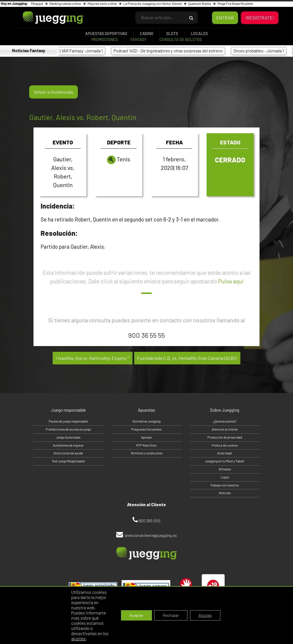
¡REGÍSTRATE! (260, 18)
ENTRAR (225, 18)
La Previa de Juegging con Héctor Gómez (153, 3)
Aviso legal (225, 453)
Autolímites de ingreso (68, 445)
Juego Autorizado (68, 437)
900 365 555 (150, 521)
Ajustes (205, 615)
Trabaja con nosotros (225, 485)
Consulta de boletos (181, 39)
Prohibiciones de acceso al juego (68, 429)
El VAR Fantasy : (82, 51)
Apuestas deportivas (106, 33)
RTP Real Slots (146, 445)
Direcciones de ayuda (68, 453)
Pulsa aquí (231, 281)
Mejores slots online (102, 3)
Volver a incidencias (54, 92)
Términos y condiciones (146, 453)
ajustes (78, 639)
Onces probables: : (261, 51)
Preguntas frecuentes (146, 429)
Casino (147, 33)
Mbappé (37, 3)
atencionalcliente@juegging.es (151, 535)
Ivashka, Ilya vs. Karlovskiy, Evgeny (93, 358)
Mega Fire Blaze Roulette (235, 3)
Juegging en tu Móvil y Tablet (225, 461)
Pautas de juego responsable (68, 421)
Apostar (146, 437)
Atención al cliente (225, 429)
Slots (172, 33)
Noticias (225, 493)
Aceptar (136, 615)
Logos (225, 477)
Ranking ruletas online (66, 3)
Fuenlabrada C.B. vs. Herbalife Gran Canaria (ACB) (187, 358)
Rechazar (171, 615)
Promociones (104, 39)
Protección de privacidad (225, 437)
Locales (199, 33)
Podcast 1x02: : (170, 51)
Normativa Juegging (146, 421)
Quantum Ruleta (200, 3)
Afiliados (225, 469)
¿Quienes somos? (225, 421)
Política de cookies (225, 445)
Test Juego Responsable (68, 461)
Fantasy (138, 39)
